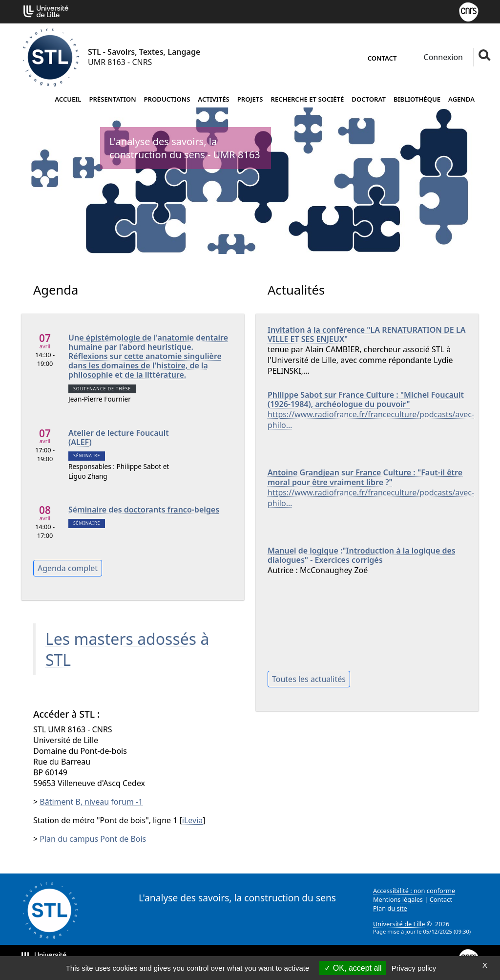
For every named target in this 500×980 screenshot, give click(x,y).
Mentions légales (398, 899)
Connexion (442, 57)
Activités (213, 99)
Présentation (112, 99)
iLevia (192, 820)
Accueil (68, 99)
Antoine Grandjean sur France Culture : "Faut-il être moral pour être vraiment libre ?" (365, 477)
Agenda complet (68, 568)
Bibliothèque (417, 99)
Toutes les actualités (309, 679)
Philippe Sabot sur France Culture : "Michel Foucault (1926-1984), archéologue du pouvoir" (366, 400)
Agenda (461, 99)
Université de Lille (399, 924)
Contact (382, 58)
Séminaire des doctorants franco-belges (144, 510)
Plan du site (390, 908)
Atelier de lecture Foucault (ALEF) (119, 438)
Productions (167, 99)
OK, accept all (353, 968)
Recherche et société (308, 99)
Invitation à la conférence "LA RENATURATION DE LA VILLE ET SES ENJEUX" (366, 335)
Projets (250, 99)
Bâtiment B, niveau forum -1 (91, 802)
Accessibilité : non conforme (414, 891)
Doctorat (369, 99)
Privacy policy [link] (414, 968)
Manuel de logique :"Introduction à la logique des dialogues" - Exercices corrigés (362, 555)
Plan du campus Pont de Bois (93, 839)
